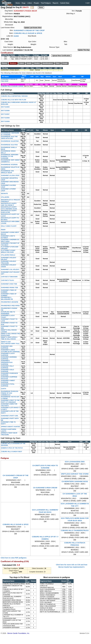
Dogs (24, 3)
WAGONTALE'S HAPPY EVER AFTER (9, 212)
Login (88, 3)
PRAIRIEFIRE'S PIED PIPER (10, 306)
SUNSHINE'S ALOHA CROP (10, 175)
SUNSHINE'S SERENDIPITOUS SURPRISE (7, 362)
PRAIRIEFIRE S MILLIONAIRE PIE (7, 298)
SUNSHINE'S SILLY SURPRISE (7, 367)
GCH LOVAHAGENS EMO (75, 462)
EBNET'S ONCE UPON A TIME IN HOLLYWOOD (9, 338)
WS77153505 (5, 107)
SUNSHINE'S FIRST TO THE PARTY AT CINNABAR (10, 401)
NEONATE (4, 194)
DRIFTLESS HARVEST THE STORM (75, 474)
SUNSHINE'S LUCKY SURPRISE (8, 354)
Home (18, 3)
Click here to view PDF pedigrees (14, 558)
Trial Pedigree (46, 3)
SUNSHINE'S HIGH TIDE (9, 284)
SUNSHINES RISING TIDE (10, 288)
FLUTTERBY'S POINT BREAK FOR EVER (8, 251)
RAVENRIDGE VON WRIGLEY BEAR (7, 172)
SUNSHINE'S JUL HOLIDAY (10, 269)
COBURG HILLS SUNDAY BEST (12, 452)
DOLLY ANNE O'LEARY (9, 226)
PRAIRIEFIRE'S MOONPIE (10, 302)
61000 (16, 36)
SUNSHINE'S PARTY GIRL (10, 416)
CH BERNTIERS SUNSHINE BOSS (75, 481)
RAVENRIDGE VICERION (9, 165)
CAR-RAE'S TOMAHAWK (9, 277)
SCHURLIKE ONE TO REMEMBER (8, 313)
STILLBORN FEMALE (8, 255)
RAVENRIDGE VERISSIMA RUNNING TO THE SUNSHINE (10, 156)
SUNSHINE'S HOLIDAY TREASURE (9, 262)
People (36, 3)
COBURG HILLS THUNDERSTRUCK (75, 530)
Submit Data (65, 3)
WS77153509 (5, 121)
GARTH (4, 389)
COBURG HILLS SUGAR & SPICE (28, 33)
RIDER (3, 230)
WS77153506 (5, 111)
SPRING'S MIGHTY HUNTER (10, 427)
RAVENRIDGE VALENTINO (10, 141)
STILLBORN (5, 197)
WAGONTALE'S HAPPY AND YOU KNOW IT (9, 204)
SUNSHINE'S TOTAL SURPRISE (8, 385)
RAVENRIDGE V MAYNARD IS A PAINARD (10, 134)
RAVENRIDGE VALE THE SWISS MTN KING (9, 137)
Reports (55, 3)
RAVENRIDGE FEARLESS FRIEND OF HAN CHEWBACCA (10, 393)
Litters (30, 3)
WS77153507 (5, 114)
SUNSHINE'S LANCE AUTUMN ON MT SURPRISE (10, 351)
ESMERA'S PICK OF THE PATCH (12, 448)
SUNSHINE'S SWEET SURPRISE (8, 381)
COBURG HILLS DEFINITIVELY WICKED (14, 96)
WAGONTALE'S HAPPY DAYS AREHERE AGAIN (9, 208)
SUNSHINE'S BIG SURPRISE (7, 347)
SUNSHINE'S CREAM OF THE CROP (29, 30)
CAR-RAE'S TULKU (7, 280)
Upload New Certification (61, 56)
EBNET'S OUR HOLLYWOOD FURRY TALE (10, 343)
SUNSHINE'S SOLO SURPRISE (7, 371)
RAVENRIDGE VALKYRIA (9, 145)
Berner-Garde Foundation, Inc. (19, 633)
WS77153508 (5, 118)
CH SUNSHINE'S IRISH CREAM (45, 488)
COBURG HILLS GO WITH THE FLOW (14, 100)
